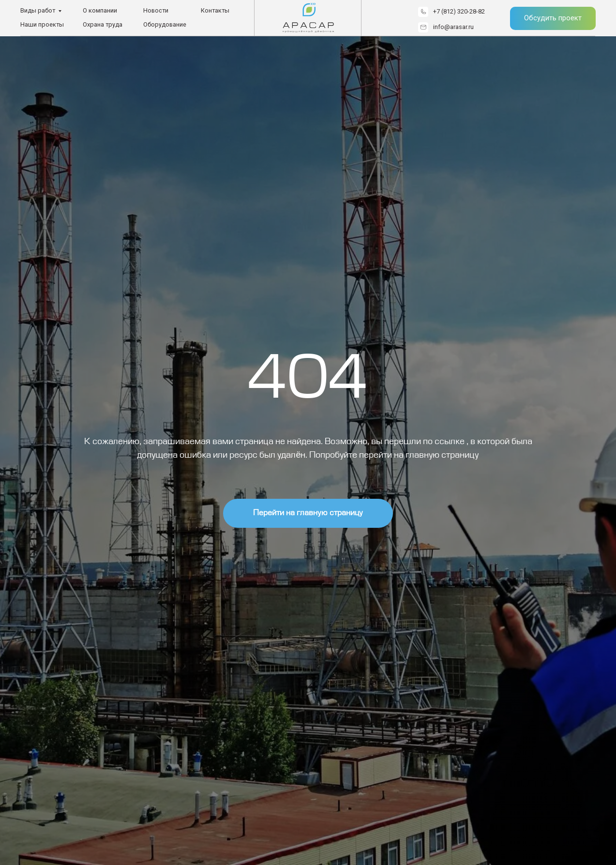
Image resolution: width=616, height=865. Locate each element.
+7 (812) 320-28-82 (459, 11)
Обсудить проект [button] (553, 18)
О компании (100, 10)
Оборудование (165, 24)
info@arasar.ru (453, 27)
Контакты (215, 10)
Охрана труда (103, 24)
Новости (156, 10)
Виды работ (38, 10)
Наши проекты (42, 24)
